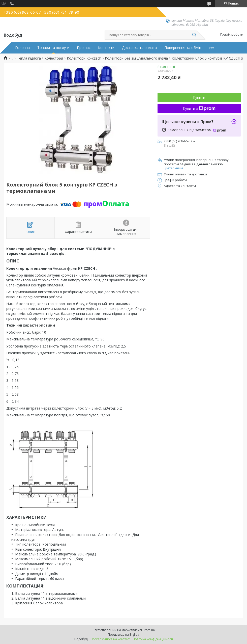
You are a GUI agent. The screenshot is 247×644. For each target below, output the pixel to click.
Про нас (84, 48)
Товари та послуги (53, 48)
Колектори (54, 58)
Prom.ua (149, 630)
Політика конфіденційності (153, 639)
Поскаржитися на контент (110, 639)
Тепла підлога (29, 58)
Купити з (199, 108)
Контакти (106, 48)
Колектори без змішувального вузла (136, 58)
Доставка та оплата (139, 48)
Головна (22, 48)
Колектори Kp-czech (84, 58)
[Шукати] (194, 35)
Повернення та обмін (183, 48)
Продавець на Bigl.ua (124, 635)
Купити (199, 97)
